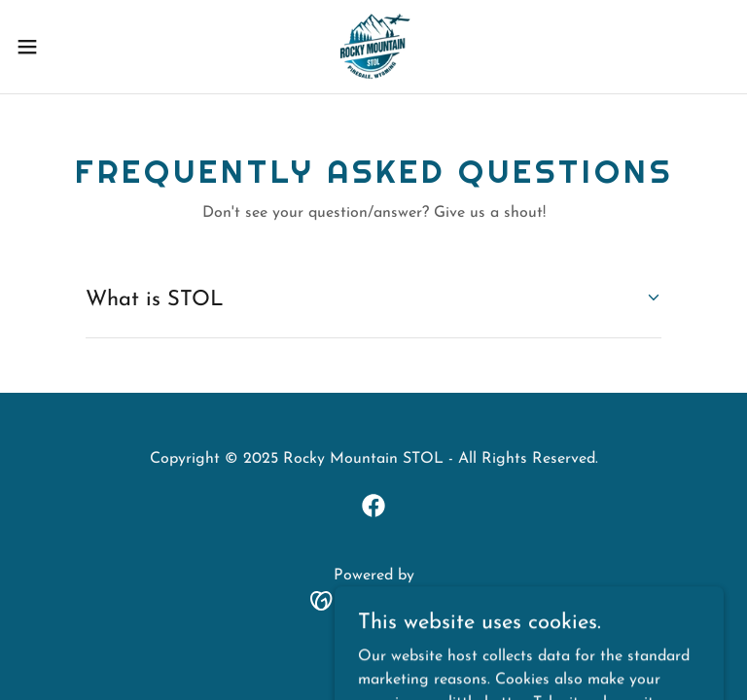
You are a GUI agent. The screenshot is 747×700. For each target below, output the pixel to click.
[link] (373, 47)
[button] (63, 47)
